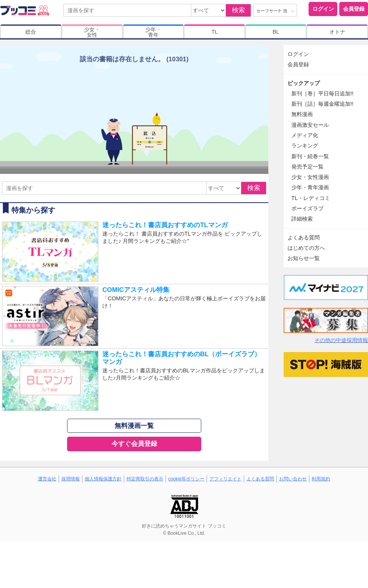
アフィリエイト (225, 479)
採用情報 (71, 479)
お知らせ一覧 (304, 258)
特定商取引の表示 (145, 479)
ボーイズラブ (307, 208)
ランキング (305, 146)
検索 (238, 10)
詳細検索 (302, 219)
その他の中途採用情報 (341, 340)
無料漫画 (302, 114)
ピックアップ (304, 83)
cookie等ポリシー (186, 479)
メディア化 (305, 135)
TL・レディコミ (311, 198)
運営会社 (47, 479)
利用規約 (321, 479)
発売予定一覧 (307, 167)
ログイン (323, 9)
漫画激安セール (310, 125)
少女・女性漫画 (310, 177)
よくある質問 (304, 237)
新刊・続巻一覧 (310, 156)
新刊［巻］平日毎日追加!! (322, 93)
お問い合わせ (293, 479)
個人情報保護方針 (103, 479)
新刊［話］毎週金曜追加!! (322, 104)
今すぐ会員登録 (134, 444)
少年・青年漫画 (310, 187)
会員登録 (354, 9)
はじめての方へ (306, 248)
